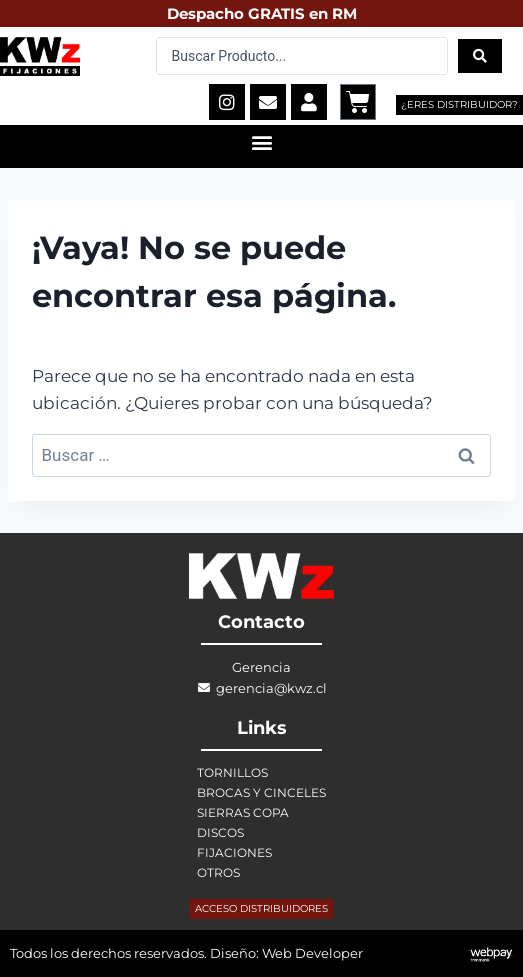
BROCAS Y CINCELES (261, 792)
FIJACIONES (234, 852)
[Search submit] (480, 56)
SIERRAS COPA (243, 812)
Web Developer (312, 953)
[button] (261, 141)
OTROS (218, 872)
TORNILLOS (232, 772)
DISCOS (220, 832)
